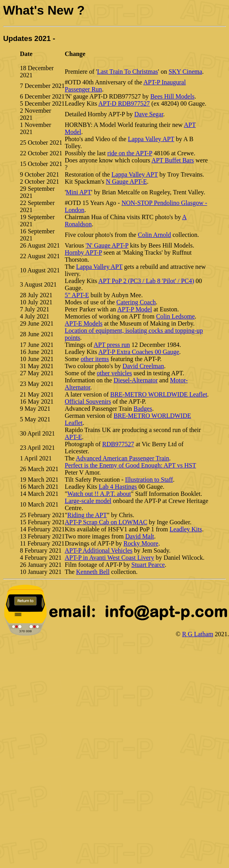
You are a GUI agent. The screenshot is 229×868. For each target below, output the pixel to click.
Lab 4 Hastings (118, 487)
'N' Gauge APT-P (107, 245)
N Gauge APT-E (126, 182)
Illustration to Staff (149, 480)
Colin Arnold (155, 235)
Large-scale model (88, 501)
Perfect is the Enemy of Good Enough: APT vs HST (130, 465)
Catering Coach (136, 302)
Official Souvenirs (88, 401)
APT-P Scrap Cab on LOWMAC (106, 522)
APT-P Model (134, 309)
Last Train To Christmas (128, 72)
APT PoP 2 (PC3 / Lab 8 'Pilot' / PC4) (146, 281)
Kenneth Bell (93, 572)
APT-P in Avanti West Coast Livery (109, 558)
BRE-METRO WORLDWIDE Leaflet (159, 394)
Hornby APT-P (83, 252)
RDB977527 (118, 444)
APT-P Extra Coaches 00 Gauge (139, 352)
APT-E (73, 437)
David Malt (140, 536)
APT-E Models (84, 323)
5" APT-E (77, 295)
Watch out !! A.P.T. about (99, 494)
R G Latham (198, 634)
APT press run (112, 345)
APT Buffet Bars (173, 160)
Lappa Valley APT (151, 139)
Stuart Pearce (148, 565)
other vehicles (114, 373)
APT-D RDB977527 (124, 103)
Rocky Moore (141, 543)
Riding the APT (87, 515)
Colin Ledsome (175, 316)
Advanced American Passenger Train (122, 458)
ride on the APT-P (130, 153)
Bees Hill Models (172, 96)
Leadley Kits (186, 529)
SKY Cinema (185, 72)
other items (95, 359)
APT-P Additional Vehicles (99, 550)
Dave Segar (149, 114)
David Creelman (143, 366)
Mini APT (78, 192)
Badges (143, 409)
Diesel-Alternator (136, 380)
